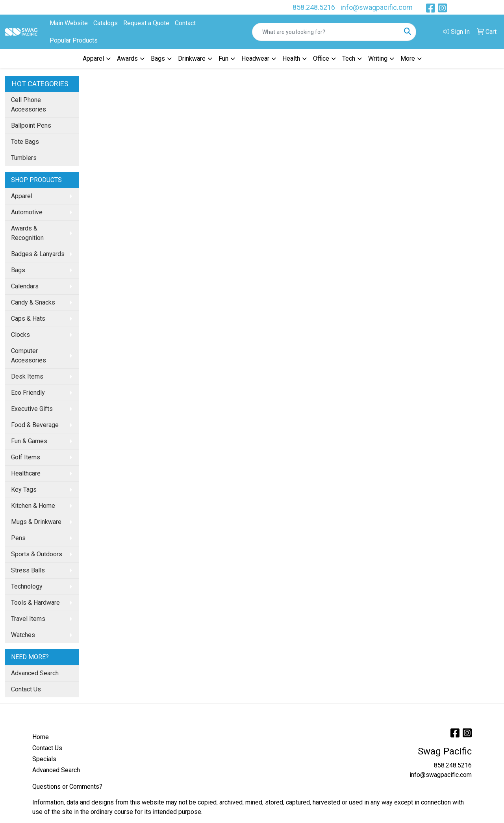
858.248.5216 (314, 7)
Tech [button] (349, 59)
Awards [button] (127, 59)
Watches (23, 635)
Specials (44, 759)
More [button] (408, 59)
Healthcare (26, 473)
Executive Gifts (32, 409)
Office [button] (321, 59)
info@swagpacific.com (377, 7)
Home (41, 737)
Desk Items (27, 376)
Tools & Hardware (35, 603)
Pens (18, 538)
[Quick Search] (326, 32)
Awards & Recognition (27, 233)
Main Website (69, 23)
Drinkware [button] (192, 59)
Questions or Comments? (67, 787)
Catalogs (106, 23)
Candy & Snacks (33, 302)
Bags (18, 270)
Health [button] (291, 59)
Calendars (25, 286)
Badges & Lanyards (38, 254)
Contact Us (26, 689)
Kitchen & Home (33, 506)
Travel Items (28, 619)
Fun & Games (29, 441)
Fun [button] (223, 59)
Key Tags (24, 490)
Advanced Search (35, 673)
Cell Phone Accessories (29, 105)
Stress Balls (28, 570)
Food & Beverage (35, 425)
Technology (27, 586)
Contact (185, 23)
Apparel (22, 196)
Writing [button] (378, 59)
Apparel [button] (93, 59)
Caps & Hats (28, 319)
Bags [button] (158, 59)
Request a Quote (146, 23)
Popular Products (74, 40)
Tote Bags (25, 142)
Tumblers (24, 158)
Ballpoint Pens (31, 125)
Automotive (27, 212)
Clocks (20, 335)
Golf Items (26, 457)
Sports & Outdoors (37, 554)
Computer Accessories (29, 356)
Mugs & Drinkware (36, 522)
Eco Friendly (28, 393)
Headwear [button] (255, 59)
